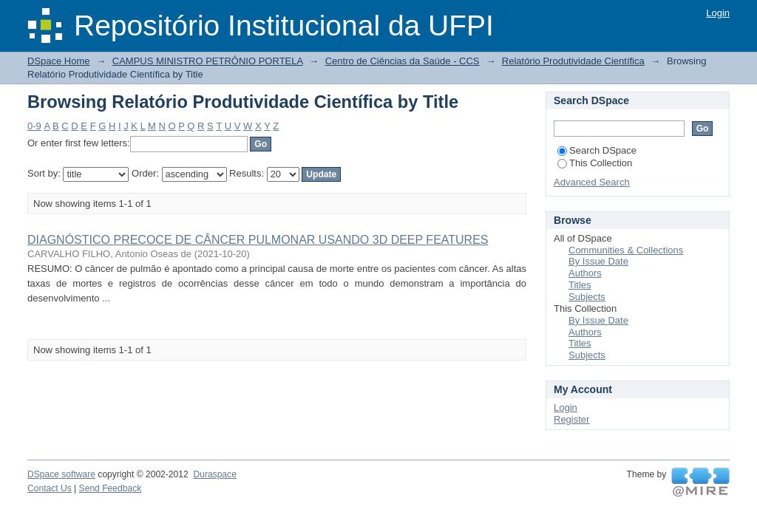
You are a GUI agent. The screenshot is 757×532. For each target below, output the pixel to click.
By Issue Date (598, 261)
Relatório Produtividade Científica (573, 61)
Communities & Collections (626, 250)
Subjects (587, 297)
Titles (580, 285)
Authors (585, 273)
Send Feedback (111, 488)
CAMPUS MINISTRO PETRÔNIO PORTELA (208, 61)
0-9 (34, 126)
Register (571, 419)
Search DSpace (597, 150)
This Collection (595, 163)
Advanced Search (592, 182)
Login (718, 13)
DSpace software (61, 474)
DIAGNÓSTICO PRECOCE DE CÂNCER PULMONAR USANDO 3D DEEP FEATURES (258, 240)
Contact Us (50, 488)
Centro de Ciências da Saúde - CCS (403, 61)
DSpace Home (59, 61)
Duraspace (214, 474)
